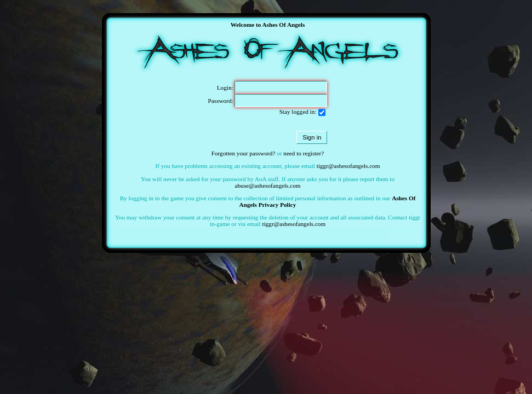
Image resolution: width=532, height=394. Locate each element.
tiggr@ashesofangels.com (348, 166)
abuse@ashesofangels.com (268, 186)
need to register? (304, 153)
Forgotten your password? (244, 153)
